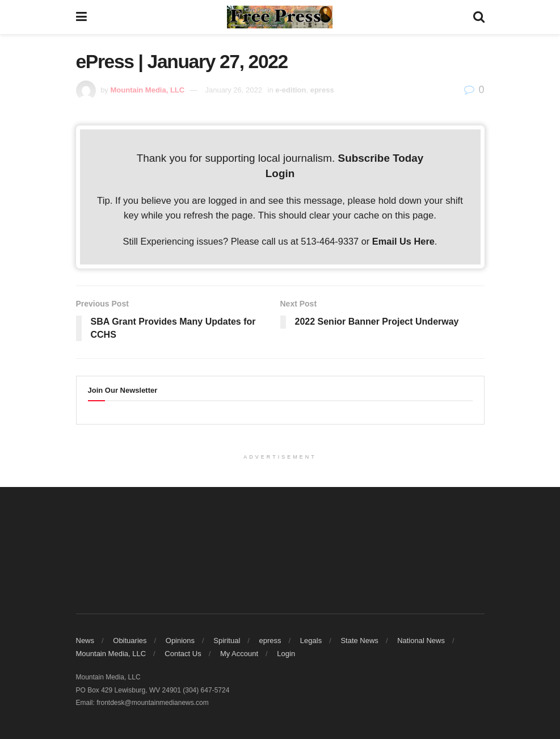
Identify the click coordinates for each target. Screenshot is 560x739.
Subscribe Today (381, 158)
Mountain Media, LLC (111, 654)
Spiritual (227, 641)
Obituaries (130, 641)
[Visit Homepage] (280, 17)
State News (359, 641)
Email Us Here (403, 241)
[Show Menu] (81, 17)
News (85, 641)
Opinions (180, 641)
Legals (311, 641)
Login (280, 173)
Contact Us (183, 654)
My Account (239, 654)
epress (270, 641)
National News (421, 641)
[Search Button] (479, 17)
